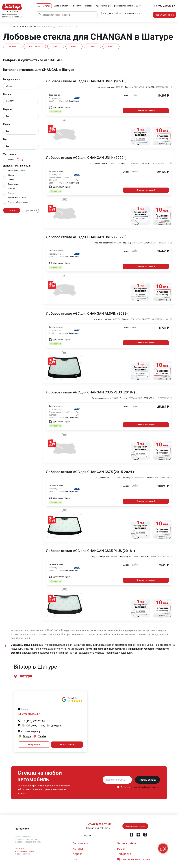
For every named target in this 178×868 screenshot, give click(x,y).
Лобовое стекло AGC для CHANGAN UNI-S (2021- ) (86, 81)
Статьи (77, 859)
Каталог (46, 6)
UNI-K (74, 46)
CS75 (56, 46)
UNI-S (92, 46)
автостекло (22, 829)
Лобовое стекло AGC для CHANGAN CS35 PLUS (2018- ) (90, 392)
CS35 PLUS (35, 46)
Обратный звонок (165, 15)
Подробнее (34, 745)
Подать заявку (147, 780)
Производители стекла (124, 6)
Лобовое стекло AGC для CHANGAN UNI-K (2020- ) (86, 158)
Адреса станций (104, 6)
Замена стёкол (61, 6)
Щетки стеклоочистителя (134, 859)
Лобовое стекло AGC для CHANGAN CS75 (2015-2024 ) (90, 472)
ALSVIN (13, 46)
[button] (25, 676)
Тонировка (87, 6)
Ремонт (75, 6)
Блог (138, 6)
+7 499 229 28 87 (165, 6)
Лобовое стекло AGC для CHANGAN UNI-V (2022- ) (86, 237)
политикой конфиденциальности (145, 787)
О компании (80, 843)
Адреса (78, 854)
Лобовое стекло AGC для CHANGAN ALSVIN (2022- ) (88, 314)
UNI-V (111, 46)
